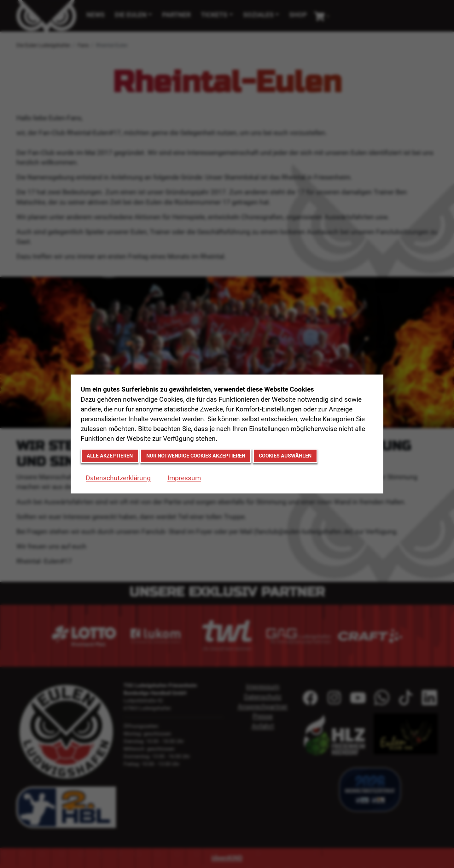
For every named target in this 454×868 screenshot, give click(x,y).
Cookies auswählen (285, 456)
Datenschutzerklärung (118, 478)
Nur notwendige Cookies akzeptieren (196, 456)
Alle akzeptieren (110, 456)
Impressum (184, 478)
